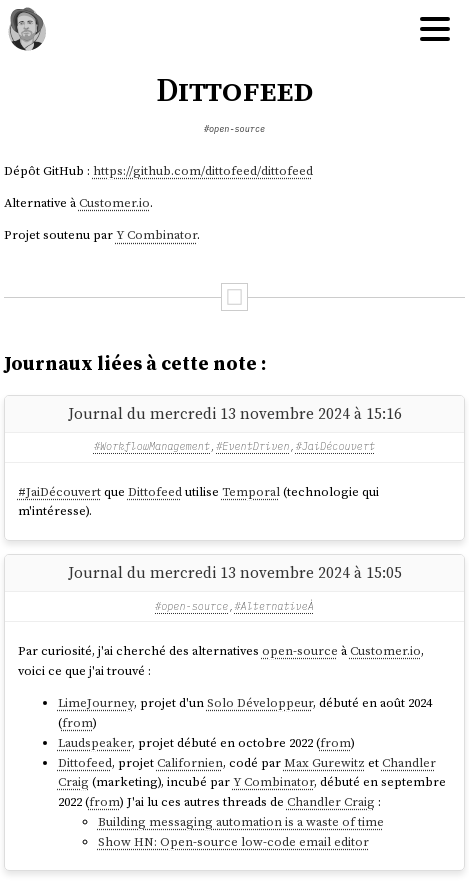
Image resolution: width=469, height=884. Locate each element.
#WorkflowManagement (152, 446)
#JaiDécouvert (335, 446)
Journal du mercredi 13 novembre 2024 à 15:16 (235, 413)
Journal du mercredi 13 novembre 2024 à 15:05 (235, 572)
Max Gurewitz (324, 762)
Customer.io (114, 202)
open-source (300, 650)
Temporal (251, 491)
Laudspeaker (95, 742)
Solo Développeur (260, 702)
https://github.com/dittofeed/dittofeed (203, 170)
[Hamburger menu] (435, 30)
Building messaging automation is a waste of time (241, 821)
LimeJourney (96, 702)
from (77, 722)
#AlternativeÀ (274, 606)
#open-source (234, 128)
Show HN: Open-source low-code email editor (233, 841)
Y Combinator (156, 234)
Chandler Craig (331, 801)
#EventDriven (252, 446)
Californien (190, 762)
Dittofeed (155, 491)
